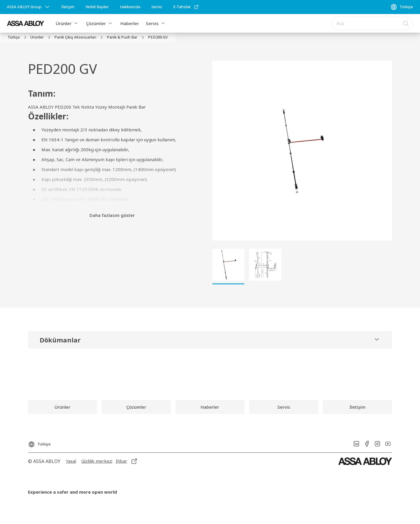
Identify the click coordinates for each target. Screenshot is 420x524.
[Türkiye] (402, 7)
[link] (68, 7)
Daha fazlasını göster (112, 215)
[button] (76, 23)
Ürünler (64, 23)
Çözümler (96, 23)
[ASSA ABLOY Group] (29, 7)
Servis (152, 23)
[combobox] (372, 23)
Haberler (130, 23)
